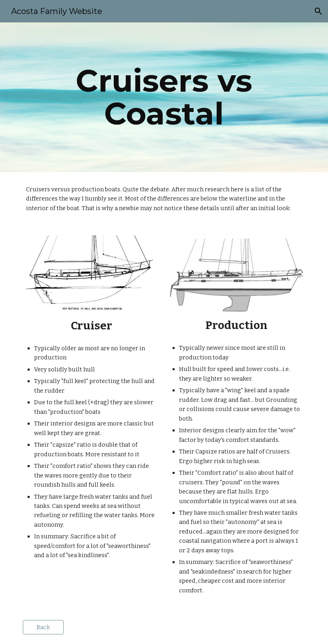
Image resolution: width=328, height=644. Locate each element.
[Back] (43, 627)
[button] (318, 11)
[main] (164, 97)
